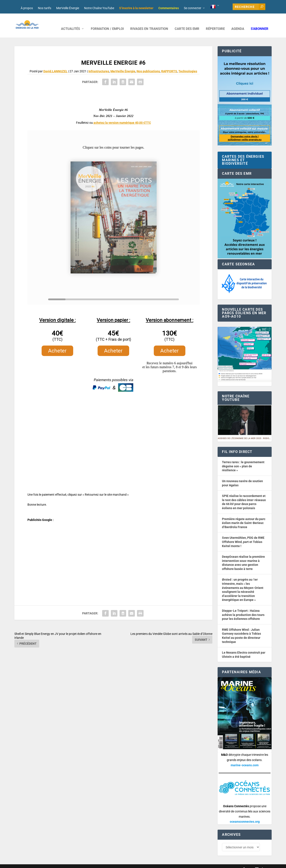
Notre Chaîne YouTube (99, 8)
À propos (27, 8)
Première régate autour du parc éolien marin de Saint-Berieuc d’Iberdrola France (244, 516)
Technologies (188, 65)
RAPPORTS (169, 65)
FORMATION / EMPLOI (107, 22)
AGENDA (238, 22)
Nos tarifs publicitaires (108, 863)
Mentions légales (135, 863)
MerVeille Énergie (68, 8)
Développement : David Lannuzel (72, 863)
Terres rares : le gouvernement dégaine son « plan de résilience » (243, 460)
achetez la (122, 116)
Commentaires (169, 8)
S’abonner (260, 22)
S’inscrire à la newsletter (136, 8)
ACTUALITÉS (70, 22)
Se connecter (193, 8)
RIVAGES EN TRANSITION (149, 22)
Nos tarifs (45, 8)
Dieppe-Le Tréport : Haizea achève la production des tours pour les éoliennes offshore (243, 608)
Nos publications (148, 65)
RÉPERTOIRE (215, 22)
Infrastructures (99, 65)
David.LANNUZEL (55, 65)
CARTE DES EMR (187, 22)
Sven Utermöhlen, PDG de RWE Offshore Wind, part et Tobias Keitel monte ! (243, 535)
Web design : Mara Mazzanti (32, 863)
